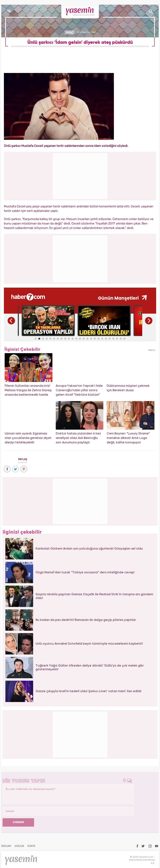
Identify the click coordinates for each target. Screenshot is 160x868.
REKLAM (6, 846)
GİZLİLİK (19, 846)
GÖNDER (18, 822)
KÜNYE (31, 846)
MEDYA (69, 32)
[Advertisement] (80, 258)
